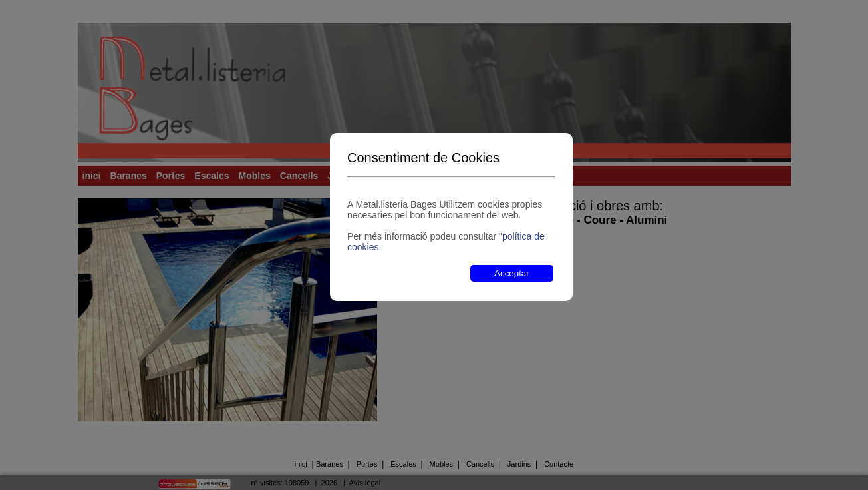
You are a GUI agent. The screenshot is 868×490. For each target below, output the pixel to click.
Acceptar (512, 273)
